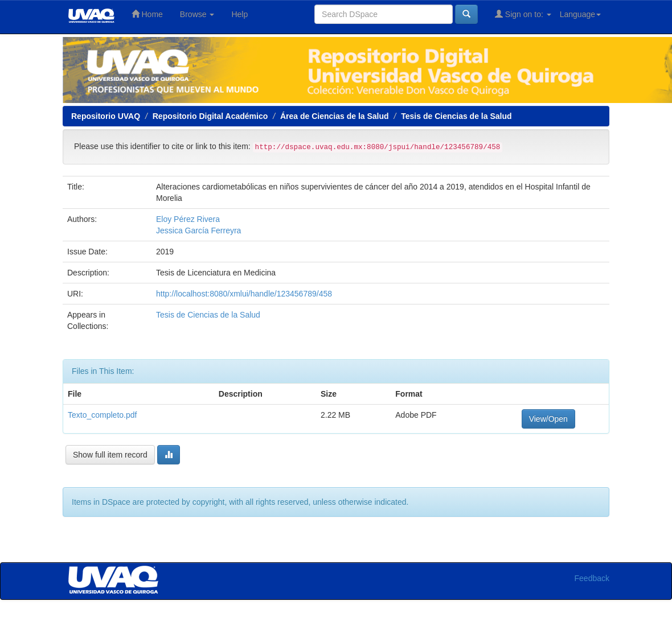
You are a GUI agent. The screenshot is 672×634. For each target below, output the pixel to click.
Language (580, 14)
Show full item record (110, 455)
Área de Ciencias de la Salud (335, 116)
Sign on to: (523, 14)
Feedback (592, 578)
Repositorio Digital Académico (210, 116)
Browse (197, 14)
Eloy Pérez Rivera (188, 219)
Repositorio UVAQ (106, 116)
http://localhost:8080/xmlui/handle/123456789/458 (244, 294)
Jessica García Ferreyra (198, 230)
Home (147, 14)
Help (239, 14)
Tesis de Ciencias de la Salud (456, 116)
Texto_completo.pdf (102, 415)
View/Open (548, 419)
